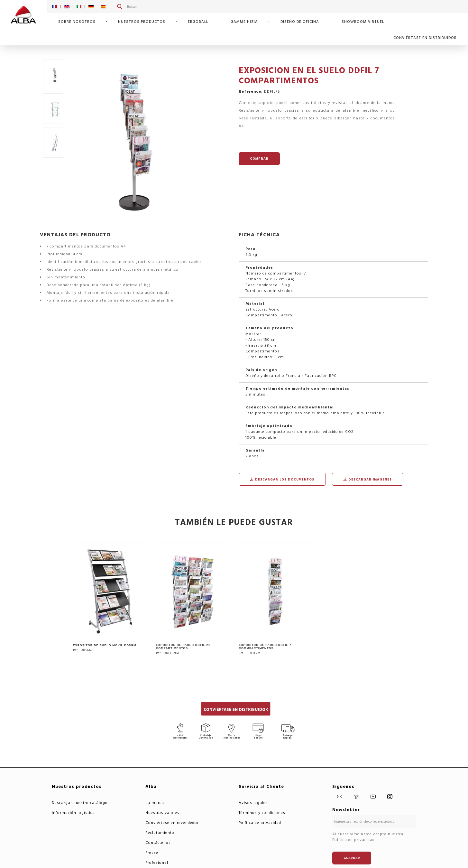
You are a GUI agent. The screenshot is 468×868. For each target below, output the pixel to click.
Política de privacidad (260, 823)
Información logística (73, 813)
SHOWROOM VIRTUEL (363, 22)
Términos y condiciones (262, 813)
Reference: (251, 92)
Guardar (352, 858)
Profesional (157, 863)
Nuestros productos (142, 22)
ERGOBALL (198, 22)
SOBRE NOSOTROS (77, 22)
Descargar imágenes (368, 480)
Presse (152, 853)
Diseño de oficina (300, 22)
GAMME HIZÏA (244, 22)
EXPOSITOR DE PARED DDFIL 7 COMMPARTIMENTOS (265, 647)
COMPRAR (259, 159)
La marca (155, 803)
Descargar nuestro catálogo (80, 803)
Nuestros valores (162, 813)
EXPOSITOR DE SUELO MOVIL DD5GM (105, 645)
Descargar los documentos (282, 480)
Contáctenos (158, 843)
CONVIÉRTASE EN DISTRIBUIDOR (425, 38)
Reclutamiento (160, 833)
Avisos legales (253, 803)
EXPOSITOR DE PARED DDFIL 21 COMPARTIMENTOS (183, 647)
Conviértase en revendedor (172, 823)
